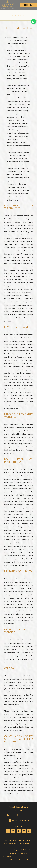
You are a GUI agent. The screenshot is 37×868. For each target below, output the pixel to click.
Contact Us (12, 840)
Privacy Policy (8, 843)
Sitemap (9, 850)
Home (5, 840)
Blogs (16, 843)
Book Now (28, 5)
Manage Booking (25, 843)
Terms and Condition (19, 15)
